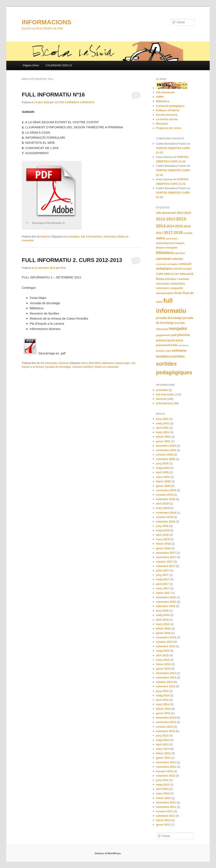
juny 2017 (162, 575)
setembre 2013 (166, 731)
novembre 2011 (166, 807)
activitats (162, 390)
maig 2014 (163, 695)
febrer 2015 (163, 664)
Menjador (162, 124)
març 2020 (163, 477)
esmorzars (178, 284)
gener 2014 (163, 713)
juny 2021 (162, 419)
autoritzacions (165, 243)
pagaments (163, 335)
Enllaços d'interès (168, 110)
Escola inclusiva (167, 115)
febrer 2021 (163, 437)
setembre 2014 (166, 686)
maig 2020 (163, 468)
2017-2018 (173, 233)
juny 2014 (162, 691)
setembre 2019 (166, 499)
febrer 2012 (163, 798)
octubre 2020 (165, 455)
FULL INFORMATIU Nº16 (53, 95)
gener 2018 (163, 548)
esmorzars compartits (170, 288)
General (45, 237)
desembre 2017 (166, 553)
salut (168, 351)
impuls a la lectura (33, 367)
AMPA (160, 97)
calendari (180, 253)
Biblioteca (163, 101)
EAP (177, 274)
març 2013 (163, 749)
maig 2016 (163, 615)
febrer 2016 (163, 629)
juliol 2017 (163, 570)
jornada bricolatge (169, 318)
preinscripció (165, 340)
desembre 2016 (166, 597)
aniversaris (172, 239)
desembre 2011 (166, 802)
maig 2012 (163, 785)
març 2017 (163, 588)
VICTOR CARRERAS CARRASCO (74, 102)
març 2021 (163, 432)
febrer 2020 (163, 481)
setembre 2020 (166, 459)
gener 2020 (163, 486)
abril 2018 (162, 535)
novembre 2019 (166, 490)
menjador (178, 328)
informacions (94, 237)
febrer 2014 (163, 709)
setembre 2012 (166, 776)
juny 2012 (162, 780)
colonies (177, 259)
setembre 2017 (166, 566)
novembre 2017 (166, 557)
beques (180, 243)
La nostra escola (167, 119)
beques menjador (167, 248)
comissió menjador (167, 264)
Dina (63, 268)
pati (174, 335)
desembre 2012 (166, 762)
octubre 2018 (165, 517)
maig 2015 (163, 651)
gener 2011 (163, 825)
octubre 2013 (165, 727)
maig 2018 (163, 530)
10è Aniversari (165, 92)
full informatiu (49, 363)
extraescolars (165, 293)
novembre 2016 (166, 602)
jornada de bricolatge (58, 367)
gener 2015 (163, 669)
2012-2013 (94, 363)
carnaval (163, 259)
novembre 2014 (166, 677)
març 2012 (163, 793)
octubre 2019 (165, 495)
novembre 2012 (166, 767)
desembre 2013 (166, 718)
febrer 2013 (163, 753)
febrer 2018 (163, 544)
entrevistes (163, 284)
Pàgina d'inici (31, 65)
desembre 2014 (166, 673)
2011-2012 (184, 213)
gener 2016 (163, 633)
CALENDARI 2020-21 (59, 65)
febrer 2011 (163, 820)
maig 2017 (163, 579)
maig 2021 (163, 423)
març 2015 (163, 660)
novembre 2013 (166, 722)
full (83, 237)
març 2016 (163, 624)
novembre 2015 (166, 637)
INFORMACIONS (47, 22)
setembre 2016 (166, 606)
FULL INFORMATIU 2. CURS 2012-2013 (72, 260)
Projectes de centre (169, 128)
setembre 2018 (166, 521)
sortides (178, 356)
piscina (183, 335)
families (75, 237)
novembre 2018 (166, 513)
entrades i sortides (177, 279)
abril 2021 (162, 428)
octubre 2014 (165, 682)
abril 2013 (162, 744)
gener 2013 (163, 758)
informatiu (110, 237)
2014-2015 (174, 226)
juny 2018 (162, 526)
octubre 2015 (165, 642)
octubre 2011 (165, 811)
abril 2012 (162, 789)
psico (179, 340)
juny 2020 (162, 463)
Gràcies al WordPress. (108, 853)
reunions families (83, 367)
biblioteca (108, 363)
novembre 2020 (166, 450)
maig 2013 (163, 740)
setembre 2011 (166, 816)
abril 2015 (162, 655)
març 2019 (163, 508)
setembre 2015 (166, 646)
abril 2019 (162, 504)
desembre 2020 (166, 446)
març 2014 (163, 704)
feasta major (123, 363)
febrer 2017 (163, 593)
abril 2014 (162, 700)
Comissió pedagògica (170, 106)
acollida (188, 233)
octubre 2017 (165, 562)
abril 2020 (162, 472)
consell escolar (182, 269)
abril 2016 (162, 620)
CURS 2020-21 (165, 274)
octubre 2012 (165, 771)
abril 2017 (162, 584)
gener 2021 (163, 441)
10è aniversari (166, 213)
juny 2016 (162, 611)
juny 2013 (162, 736)
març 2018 (163, 539)
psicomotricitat (167, 345)
